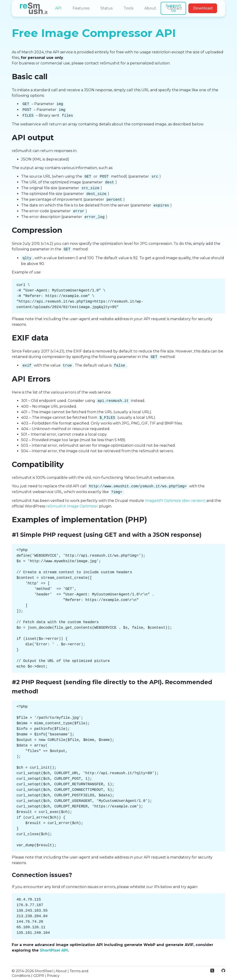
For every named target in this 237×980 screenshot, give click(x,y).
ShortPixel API (54, 950)
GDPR (39, 975)
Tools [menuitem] (128, 8)
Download (203, 8)
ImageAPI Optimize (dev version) (175, 501)
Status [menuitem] (106, 8)
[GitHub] (223, 971)
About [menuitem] (150, 8)
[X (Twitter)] (212, 971)
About (61, 971)
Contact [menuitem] (175, 8)
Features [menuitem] (81, 8)
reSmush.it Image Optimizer (72, 506)
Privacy (53, 975)
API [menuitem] (58, 8)
